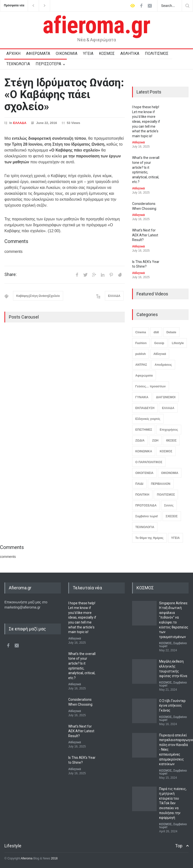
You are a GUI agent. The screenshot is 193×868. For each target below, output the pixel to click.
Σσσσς (169, 505)
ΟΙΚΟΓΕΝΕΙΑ (144, 473)
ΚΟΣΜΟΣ (107, 53)
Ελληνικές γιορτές (148, 419)
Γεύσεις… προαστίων (151, 386)
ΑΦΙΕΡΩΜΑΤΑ (38, 53)
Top (179, 846)
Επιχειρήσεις (169, 430)
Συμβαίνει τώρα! (147, 516)
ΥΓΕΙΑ (88, 53)
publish (141, 354)
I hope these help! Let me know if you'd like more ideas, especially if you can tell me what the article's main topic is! (146, 122)
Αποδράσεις (163, 365)
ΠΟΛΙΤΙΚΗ (142, 495)
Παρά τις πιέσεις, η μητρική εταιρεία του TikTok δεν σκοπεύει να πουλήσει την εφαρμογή (173, 803)
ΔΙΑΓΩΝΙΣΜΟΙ (166, 397)
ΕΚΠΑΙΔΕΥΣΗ (145, 408)
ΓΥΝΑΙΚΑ (142, 397)
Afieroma (27, 858)
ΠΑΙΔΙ (139, 484)
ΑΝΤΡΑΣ (141, 365)
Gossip (159, 343)
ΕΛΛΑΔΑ (20, 123)
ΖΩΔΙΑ (140, 441)
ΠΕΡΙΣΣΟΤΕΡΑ (48, 64)
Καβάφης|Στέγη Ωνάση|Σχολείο (38, 296)
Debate (171, 332)
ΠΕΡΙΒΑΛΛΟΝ (161, 484)
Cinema (141, 332)
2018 (54, 858)
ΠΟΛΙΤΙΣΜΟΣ (157, 53)
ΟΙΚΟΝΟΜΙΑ (67, 53)
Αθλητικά (138, 142)
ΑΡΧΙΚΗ (13, 53)
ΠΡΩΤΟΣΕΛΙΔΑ (146, 505)
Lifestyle (178, 343)
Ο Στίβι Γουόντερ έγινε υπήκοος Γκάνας (172, 706)
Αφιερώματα (144, 376)
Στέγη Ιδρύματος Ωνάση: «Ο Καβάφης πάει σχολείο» (64, 95)
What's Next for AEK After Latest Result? (145, 235)
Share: (11, 274)
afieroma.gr (96, 25)
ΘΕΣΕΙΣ (171, 441)
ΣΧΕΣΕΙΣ (172, 516)
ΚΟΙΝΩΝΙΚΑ (144, 451)
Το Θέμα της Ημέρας (149, 538)
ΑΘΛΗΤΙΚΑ (130, 53)
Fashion (141, 343)
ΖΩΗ (155, 441)
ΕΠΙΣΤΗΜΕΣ (144, 430)
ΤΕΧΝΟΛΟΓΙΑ (18, 64)
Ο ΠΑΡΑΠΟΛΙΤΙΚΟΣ (149, 462)
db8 (156, 332)
